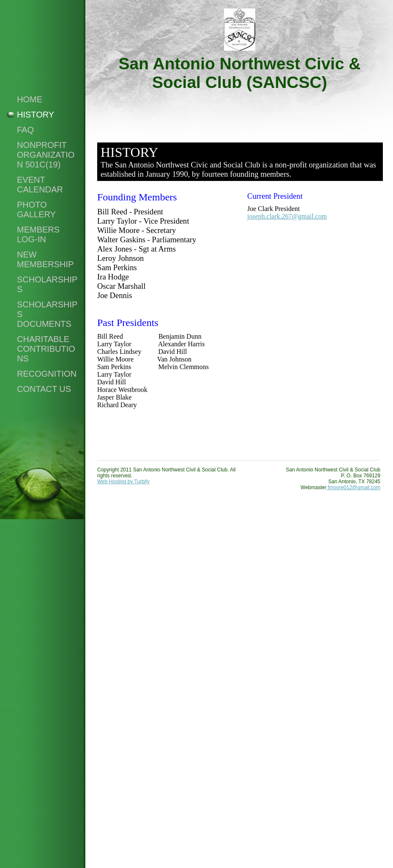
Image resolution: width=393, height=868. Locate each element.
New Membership (45, 259)
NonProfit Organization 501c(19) (46, 155)
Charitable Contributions (46, 349)
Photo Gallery (36, 209)
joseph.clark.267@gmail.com (287, 216)
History (35, 115)
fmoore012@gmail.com (353, 487)
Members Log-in (38, 234)
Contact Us (44, 389)
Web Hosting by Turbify (123, 482)
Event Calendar (40, 185)
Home (30, 99)
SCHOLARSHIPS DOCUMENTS (47, 314)
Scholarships (47, 284)
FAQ (25, 130)
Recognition (47, 374)
